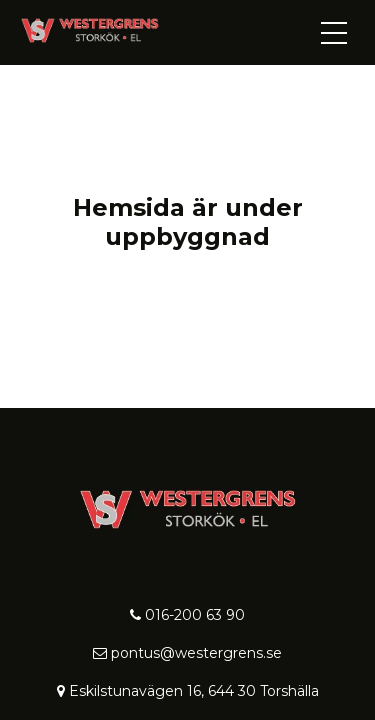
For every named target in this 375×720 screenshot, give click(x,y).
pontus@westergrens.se (187, 653)
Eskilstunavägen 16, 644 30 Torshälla (188, 691)
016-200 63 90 (187, 615)
